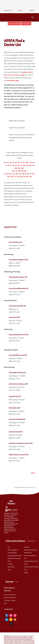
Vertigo (26, 573)
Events (20, 11)
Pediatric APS (28, 553)
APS (9, 547)
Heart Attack (11, 567)
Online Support (14, 24)
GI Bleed (10, 564)
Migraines (27, 547)
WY (31, 177)
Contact (32, 11)
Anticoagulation (12, 553)
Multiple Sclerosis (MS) (31, 550)
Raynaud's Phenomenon (31, 561)
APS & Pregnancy (13, 550)
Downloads (26, 24)
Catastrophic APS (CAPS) (15, 556)
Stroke (26, 564)
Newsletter (7, 11)
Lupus (9, 570)
